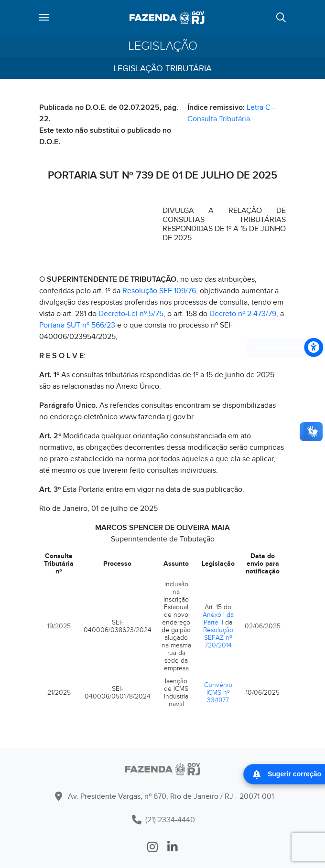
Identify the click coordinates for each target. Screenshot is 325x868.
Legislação (163, 46)
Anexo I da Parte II (218, 619)
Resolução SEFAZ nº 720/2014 (218, 638)
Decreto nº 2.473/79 (243, 314)
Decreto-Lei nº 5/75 (131, 314)
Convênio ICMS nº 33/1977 (218, 693)
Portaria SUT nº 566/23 (77, 325)
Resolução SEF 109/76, (160, 291)
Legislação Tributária (162, 69)
